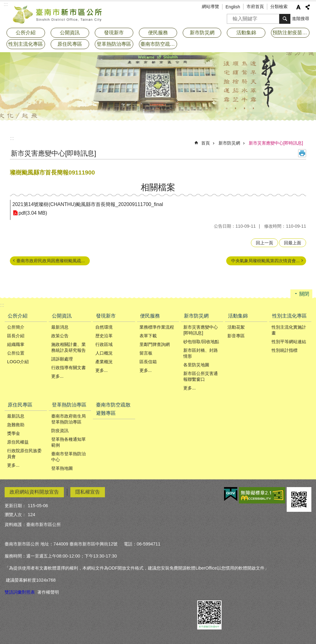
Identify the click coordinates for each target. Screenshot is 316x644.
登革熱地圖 (62, 468)
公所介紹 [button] (26, 33)
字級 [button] (298, 7)
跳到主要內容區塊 (3, 3)
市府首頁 (255, 6)
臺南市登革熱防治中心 (69, 457)
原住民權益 (18, 442)
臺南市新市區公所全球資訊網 (58, 14)
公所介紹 (18, 316)
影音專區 (236, 336)
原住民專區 (20, 405)
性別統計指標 (285, 350)
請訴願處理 (62, 359)
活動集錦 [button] (246, 33)
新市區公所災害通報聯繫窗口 (201, 376)
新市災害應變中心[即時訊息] (276, 143)
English (233, 7)
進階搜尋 (301, 19)
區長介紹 (16, 336)
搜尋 (232, 17)
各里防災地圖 (196, 365)
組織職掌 (16, 344)
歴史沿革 (104, 336)
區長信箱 (148, 362)
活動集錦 (238, 316)
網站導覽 (210, 6)
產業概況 (104, 362)
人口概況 (104, 353)
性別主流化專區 (289, 316)
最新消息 (60, 327)
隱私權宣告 (88, 492)
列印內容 (302, 153)
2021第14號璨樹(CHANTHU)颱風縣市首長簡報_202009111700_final (88, 204)
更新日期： (15, 506)
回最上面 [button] (293, 243)
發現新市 (106, 316)
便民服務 (150, 316)
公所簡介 (16, 327)
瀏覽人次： (15, 515)
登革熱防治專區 (69, 405)
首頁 (206, 143)
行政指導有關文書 (69, 368)
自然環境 (104, 327)
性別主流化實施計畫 (289, 330)
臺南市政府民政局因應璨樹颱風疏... (51, 261)
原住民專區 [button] (70, 44)
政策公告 (60, 336)
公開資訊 (62, 316)
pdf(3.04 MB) (33, 213)
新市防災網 (229, 143)
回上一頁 (264, 243)
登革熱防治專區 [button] (114, 44)
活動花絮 (236, 327)
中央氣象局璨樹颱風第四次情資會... (265, 261)
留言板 (146, 353)
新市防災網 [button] (202, 33)
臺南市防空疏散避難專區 (159, 44)
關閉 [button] (304, 294)
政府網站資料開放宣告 (34, 492)
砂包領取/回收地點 (201, 342)
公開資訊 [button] (70, 33)
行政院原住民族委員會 (24, 454)
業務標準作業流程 (157, 327)
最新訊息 (16, 416)
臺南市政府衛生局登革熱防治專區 (69, 419)
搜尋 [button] (285, 19)
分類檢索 (279, 6)
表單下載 (148, 336)
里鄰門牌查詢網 (155, 344)
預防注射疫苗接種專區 (291, 33)
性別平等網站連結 (289, 342)
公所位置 (16, 353)
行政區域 (104, 344)
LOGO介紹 (18, 362)
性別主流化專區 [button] (26, 44)
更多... (57, 376)
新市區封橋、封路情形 (201, 353)
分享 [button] (308, 7)
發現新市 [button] (114, 33)
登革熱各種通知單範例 (69, 442)
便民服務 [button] (158, 33)
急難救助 (16, 425)
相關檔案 (158, 187)
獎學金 (14, 433)
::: (12, 138)
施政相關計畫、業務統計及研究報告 (69, 347)
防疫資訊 (60, 431)
